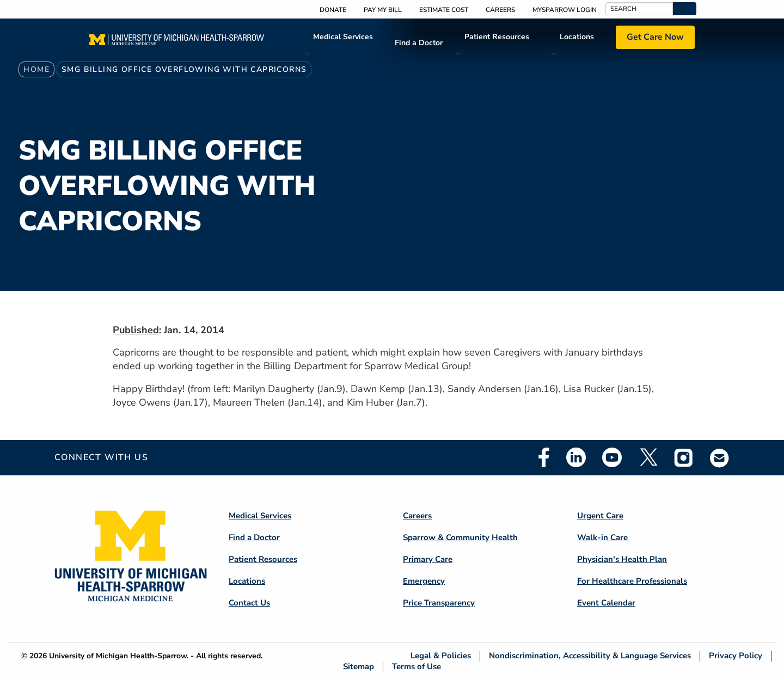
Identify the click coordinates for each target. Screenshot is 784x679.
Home (36, 69)
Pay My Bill (383, 10)
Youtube (612, 457)
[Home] (177, 43)
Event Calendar (606, 603)
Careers (500, 10)
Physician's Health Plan (622, 559)
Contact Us (249, 603)
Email (720, 458)
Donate (333, 10)
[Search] (639, 9)
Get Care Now (655, 37)
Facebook (544, 457)
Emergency (424, 581)
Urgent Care (600, 516)
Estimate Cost (444, 10)
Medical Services (343, 37)
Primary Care (428, 559)
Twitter (648, 457)
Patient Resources (497, 37)
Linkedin (576, 457)
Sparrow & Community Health (460, 537)
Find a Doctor (419, 43)
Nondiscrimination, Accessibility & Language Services (590, 656)
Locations (577, 37)
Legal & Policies (441, 656)
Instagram (684, 457)
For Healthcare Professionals (632, 581)
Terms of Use (416, 666)
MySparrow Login (565, 10)
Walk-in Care (602, 537)
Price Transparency (439, 603)
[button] (685, 9)
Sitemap (359, 666)
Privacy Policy (736, 656)
